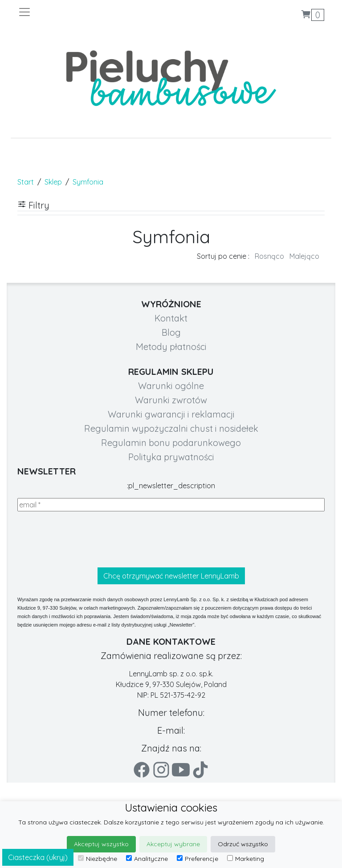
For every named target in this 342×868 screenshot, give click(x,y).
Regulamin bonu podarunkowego (171, 443)
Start (26, 182)
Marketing (246, 859)
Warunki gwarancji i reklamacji (171, 414)
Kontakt (171, 318)
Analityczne (147, 859)
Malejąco (304, 256)
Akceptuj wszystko (101, 844)
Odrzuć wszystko (243, 844)
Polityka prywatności (171, 457)
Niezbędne (98, 859)
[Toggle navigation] (94, 12)
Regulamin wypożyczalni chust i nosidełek (171, 428)
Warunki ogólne (171, 386)
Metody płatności (171, 347)
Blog (171, 332)
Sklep (53, 182)
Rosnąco (269, 256)
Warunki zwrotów (171, 400)
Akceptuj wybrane (173, 844)
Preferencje (197, 859)
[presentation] (85, 539)
